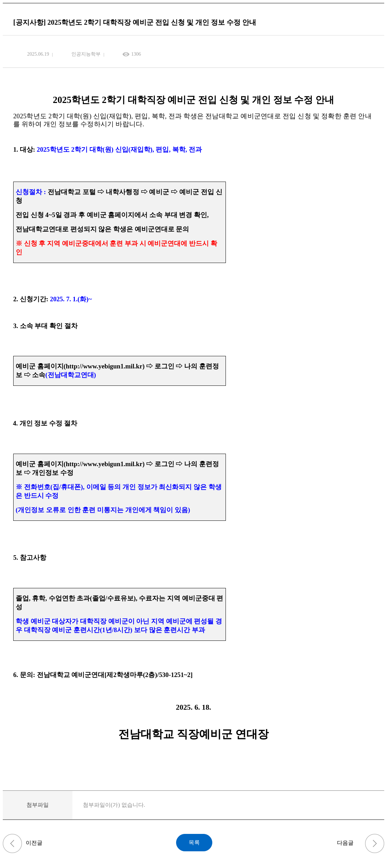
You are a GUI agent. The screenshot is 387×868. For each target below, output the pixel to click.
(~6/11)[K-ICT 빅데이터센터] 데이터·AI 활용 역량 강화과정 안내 (12, 843)
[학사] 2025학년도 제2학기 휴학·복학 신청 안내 (375, 843)
